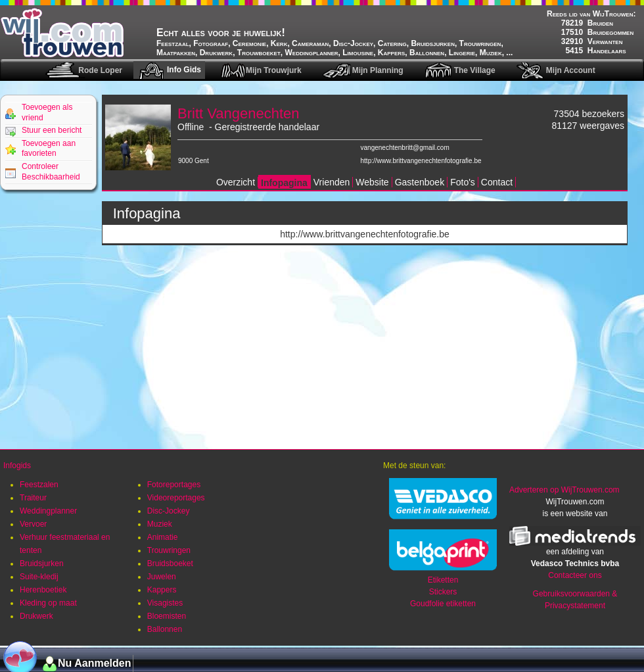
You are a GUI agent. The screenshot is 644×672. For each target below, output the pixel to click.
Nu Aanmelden (94, 663)
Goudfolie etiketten (443, 604)
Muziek (160, 524)
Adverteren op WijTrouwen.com (564, 490)
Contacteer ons (575, 575)
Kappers (162, 590)
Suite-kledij (39, 577)
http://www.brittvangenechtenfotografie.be (421, 161)
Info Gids (184, 70)
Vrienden (332, 182)
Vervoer (33, 524)
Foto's (463, 182)
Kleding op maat (48, 603)
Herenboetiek (43, 590)
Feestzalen (39, 485)
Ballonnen (165, 629)
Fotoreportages (174, 485)
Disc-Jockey (169, 511)
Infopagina (284, 183)
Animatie (163, 537)
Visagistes (165, 603)
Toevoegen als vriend (47, 112)
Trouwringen (169, 550)
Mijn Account (571, 70)
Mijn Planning (378, 70)
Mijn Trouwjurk (274, 70)
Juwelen (162, 577)
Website (372, 182)
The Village (475, 70)
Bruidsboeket (170, 564)
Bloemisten (167, 616)
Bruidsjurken (42, 564)
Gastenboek (420, 182)
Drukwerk (36, 616)
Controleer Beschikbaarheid (51, 172)
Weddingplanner (48, 511)
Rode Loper (100, 70)
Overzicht (236, 182)
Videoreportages (176, 498)
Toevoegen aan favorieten (49, 149)
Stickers (443, 592)
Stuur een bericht (52, 130)
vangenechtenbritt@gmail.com (405, 148)
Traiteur (33, 498)
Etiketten (443, 580)
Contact (497, 182)
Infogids (17, 466)
